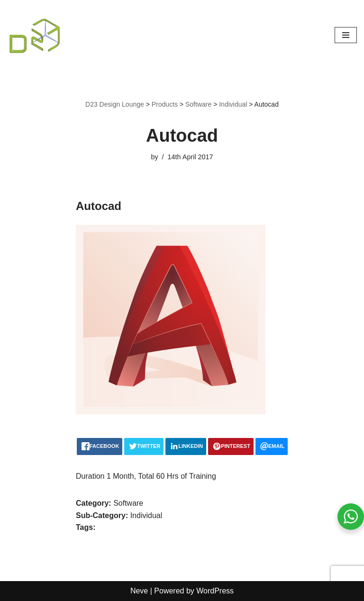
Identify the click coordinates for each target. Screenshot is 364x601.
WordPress (215, 591)
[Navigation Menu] (346, 35)
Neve (139, 591)
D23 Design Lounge (115, 104)
